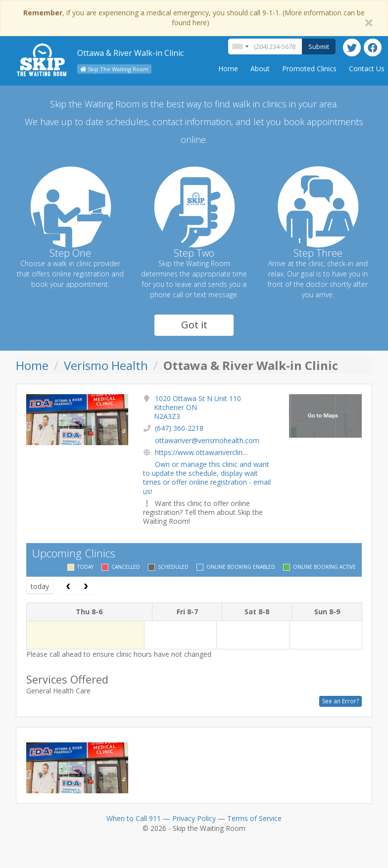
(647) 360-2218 (179, 428)
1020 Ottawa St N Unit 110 (197, 407)
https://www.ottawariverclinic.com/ (210, 452)
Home (228, 69)
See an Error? (340, 701)
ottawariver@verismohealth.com (207, 440)
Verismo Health (106, 365)
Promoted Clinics (309, 69)
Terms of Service (254, 818)
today (40, 586)
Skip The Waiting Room (114, 69)
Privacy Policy (194, 818)
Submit (319, 46)
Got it (194, 325)
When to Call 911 (134, 818)
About (260, 69)
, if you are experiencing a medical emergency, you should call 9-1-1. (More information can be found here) (194, 18)
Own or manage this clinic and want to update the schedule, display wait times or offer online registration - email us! (207, 478)
